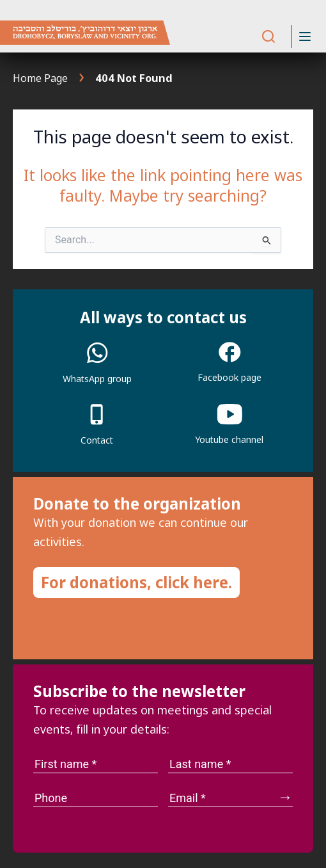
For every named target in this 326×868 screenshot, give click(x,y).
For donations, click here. (136, 582)
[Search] (268, 37)
